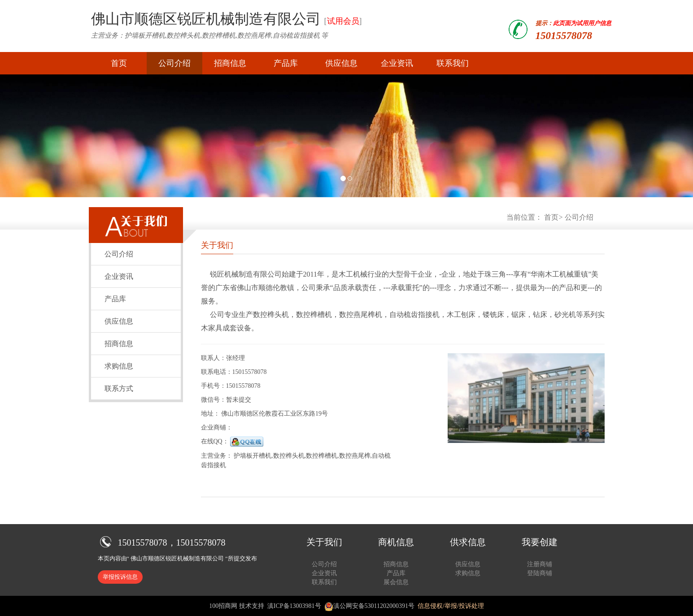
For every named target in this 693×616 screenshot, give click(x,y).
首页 (119, 63)
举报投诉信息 (120, 577)
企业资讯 (397, 63)
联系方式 (119, 388)
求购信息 (119, 366)
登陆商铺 (540, 573)
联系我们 (453, 63)
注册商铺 (540, 564)
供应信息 (341, 63)
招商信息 (230, 63)
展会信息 (396, 582)
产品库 (286, 63)
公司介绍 (174, 63)
